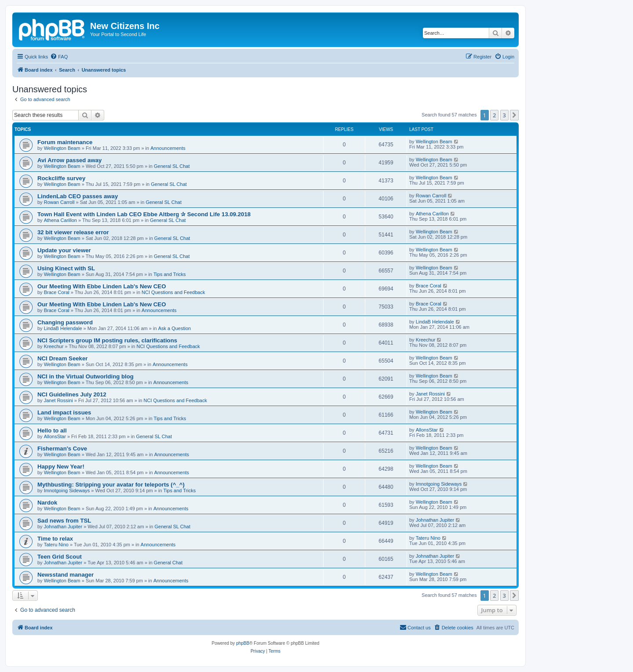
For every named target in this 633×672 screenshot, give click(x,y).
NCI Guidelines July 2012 (72, 394)
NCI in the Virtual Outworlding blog (85, 376)
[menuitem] (59, 57)
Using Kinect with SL (66, 268)
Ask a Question (175, 328)
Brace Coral (57, 292)
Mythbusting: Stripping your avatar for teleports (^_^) (111, 485)
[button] (514, 115)
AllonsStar (55, 436)
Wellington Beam (62, 148)
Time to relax (55, 539)
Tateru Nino (56, 545)
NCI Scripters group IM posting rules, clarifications (107, 340)
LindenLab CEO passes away (78, 196)
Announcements (168, 148)
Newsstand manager (65, 575)
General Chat (168, 563)
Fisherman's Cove (62, 449)
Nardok (47, 503)
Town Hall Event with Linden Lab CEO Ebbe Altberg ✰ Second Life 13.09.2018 (144, 214)
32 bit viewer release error (73, 232)
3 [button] (504, 115)
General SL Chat (172, 166)
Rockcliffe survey (61, 178)
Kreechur (54, 346)
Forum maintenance (65, 142)
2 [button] (494, 115)
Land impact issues (64, 412)
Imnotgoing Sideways (67, 490)
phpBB (243, 643)
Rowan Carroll (59, 202)
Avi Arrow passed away (69, 160)
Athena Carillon (60, 220)
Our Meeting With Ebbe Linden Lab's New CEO (102, 286)
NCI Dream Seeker (62, 358)
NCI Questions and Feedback (173, 292)
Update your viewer (64, 250)
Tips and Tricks (170, 274)
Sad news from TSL (64, 521)
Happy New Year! (61, 467)
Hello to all (52, 430)
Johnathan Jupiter (63, 527)
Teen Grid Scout (60, 557)
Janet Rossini (58, 400)
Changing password (65, 322)
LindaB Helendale (63, 328)
